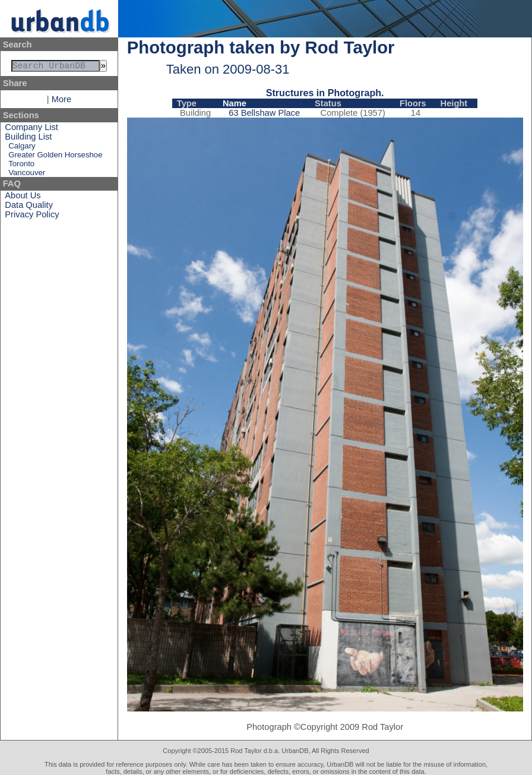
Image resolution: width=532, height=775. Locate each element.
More (61, 102)
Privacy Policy (32, 217)
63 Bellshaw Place (264, 113)
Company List (31, 129)
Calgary (22, 148)
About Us (23, 198)
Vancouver (27, 175)
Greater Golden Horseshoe (55, 157)
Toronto (21, 166)
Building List (28, 139)
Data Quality (29, 207)
